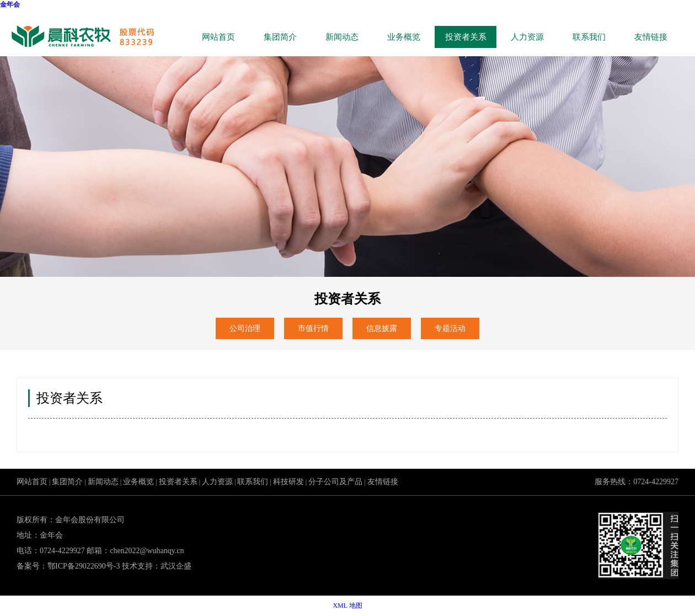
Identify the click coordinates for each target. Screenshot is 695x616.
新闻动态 (342, 37)
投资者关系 (466, 37)
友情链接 (651, 37)
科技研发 (288, 482)
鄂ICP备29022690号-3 (84, 566)
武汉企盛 (176, 566)
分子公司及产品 (335, 482)
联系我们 (589, 37)
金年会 (10, 4)
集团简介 (280, 37)
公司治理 (245, 328)
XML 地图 (347, 606)
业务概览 (404, 37)
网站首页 (218, 37)
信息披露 (382, 328)
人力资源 (527, 37)
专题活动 (450, 328)
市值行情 (313, 328)
